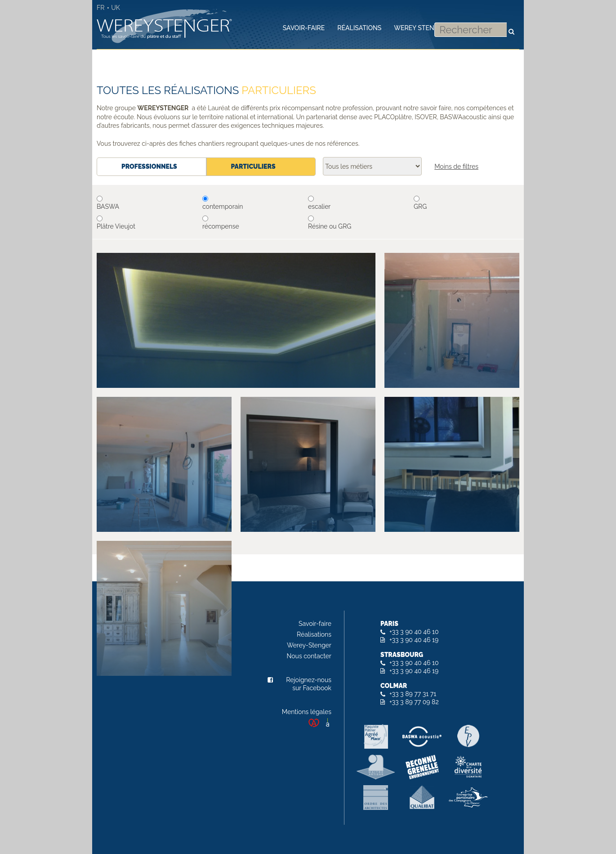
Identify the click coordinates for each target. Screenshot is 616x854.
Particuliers (247, 166)
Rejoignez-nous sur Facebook (309, 684)
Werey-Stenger (309, 645)
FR (100, 8)
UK (116, 8)
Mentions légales (307, 712)
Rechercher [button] (511, 27)
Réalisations (314, 634)
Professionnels (149, 166)
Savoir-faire (315, 624)
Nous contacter (309, 656)
